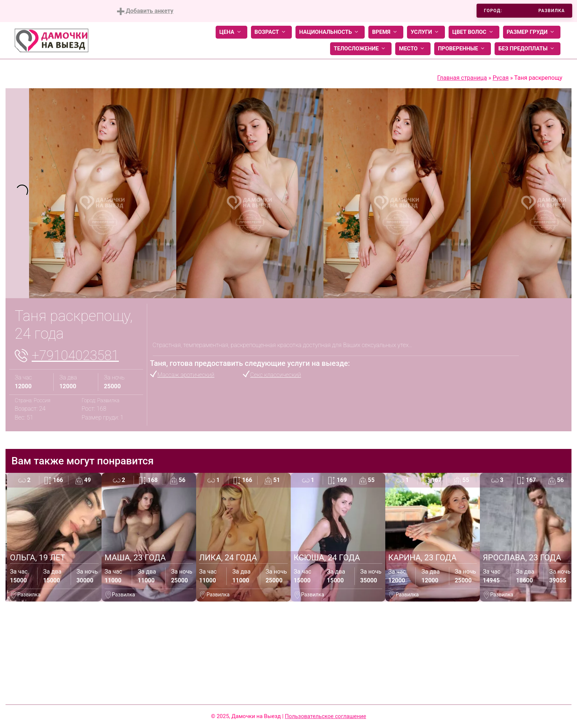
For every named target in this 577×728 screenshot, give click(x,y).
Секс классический (276, 375)
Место (413, 49)
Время (386, 32)
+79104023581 (75, 356)
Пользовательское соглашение (325, 716)
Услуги (426, 32)
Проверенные (463, 49)
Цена (231, 32)
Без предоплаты (528, 49)
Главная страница (462, 78)
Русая (501, 78)
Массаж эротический (186, 375)
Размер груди (532, 32)
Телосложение (361, 49)
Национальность (330, 32)
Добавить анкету (145, 11)
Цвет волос (474, 32)
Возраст (271, 32)
